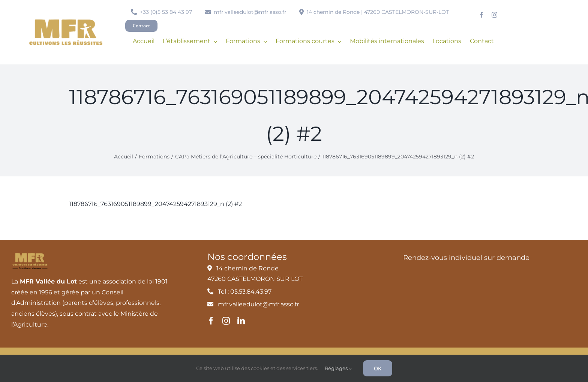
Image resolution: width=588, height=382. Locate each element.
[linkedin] (241, 321)
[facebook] (481, 15)
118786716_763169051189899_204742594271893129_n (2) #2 (155, 204)
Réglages (338, 368)
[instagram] (494, 15)
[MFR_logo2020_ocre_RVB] (66, 22)
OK (378, 368)
